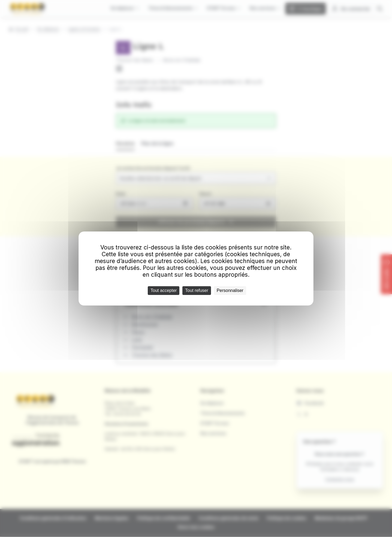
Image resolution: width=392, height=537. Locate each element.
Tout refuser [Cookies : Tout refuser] (197, 290)
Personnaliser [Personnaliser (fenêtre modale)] (230, 290)
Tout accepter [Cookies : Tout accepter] (164, 290)
